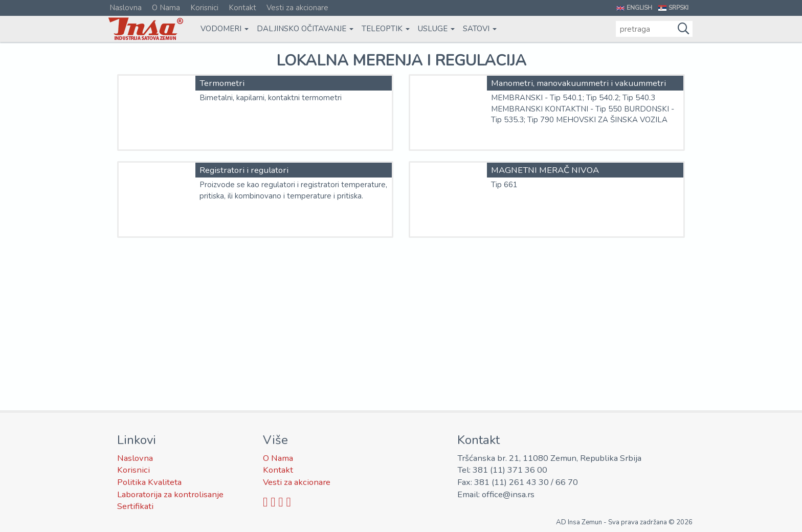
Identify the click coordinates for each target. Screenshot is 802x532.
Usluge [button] (436, 29)
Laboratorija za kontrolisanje (170, 494)
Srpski (678, 8)
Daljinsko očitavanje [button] (305, 29)
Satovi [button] (480, 29)
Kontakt (242, 8)
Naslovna (126, 8)
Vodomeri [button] (225, 29)
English (639, 8)
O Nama (166, 8)
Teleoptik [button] (386, 29)
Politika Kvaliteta (149, 482)
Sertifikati (135, 506)
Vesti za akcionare (297, 8)
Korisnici (204, 8)
